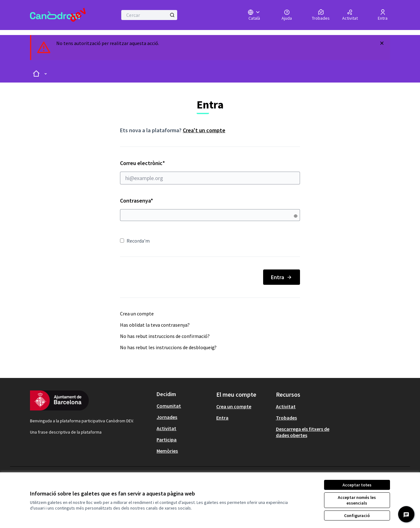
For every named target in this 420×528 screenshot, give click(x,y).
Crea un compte (137, 314)
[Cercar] (149, 15)
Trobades (286, 418)
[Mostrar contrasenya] (296, 216)
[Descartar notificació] (382, 43)
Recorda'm (135, 241)
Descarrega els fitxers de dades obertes (303, 432)
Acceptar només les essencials (357, 500)
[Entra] (383, 15)
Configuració (357, 515)
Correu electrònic (210, 172)
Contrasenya (137, 201)
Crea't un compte (204, 130)
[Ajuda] (287, 15)
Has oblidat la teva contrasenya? (155, 325)
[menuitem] (184, 406)
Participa (167, 440)
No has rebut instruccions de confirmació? (165, 336)
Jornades (167, 417)
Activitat (166, 428)
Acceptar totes (357, 485)
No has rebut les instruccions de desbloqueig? (168, 347)
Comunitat (169, 406)
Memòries (167, 451)
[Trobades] (321, 15)
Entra (282, 277)
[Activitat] (350, 15)
